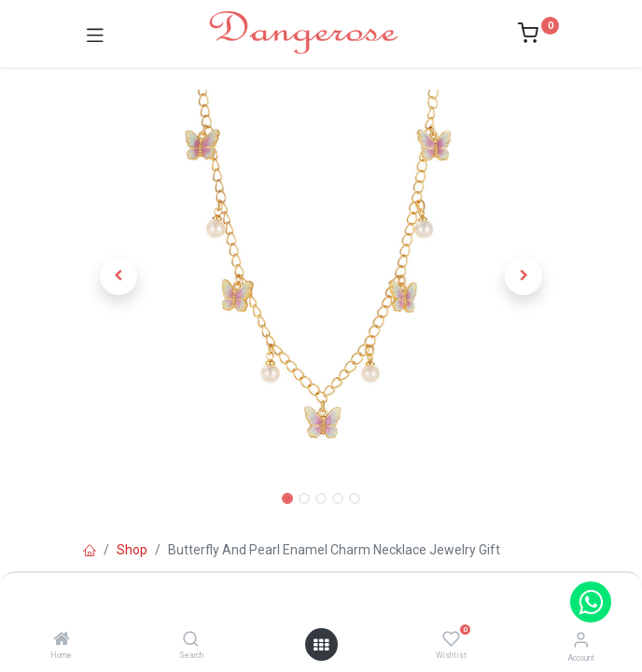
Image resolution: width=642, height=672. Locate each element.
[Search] (191, 640)
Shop (132, 550)
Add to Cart (389, 595)
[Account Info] (581, 640)
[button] (119, 276)
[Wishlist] (451, 639)
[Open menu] (321, 645)
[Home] (62, 640)
